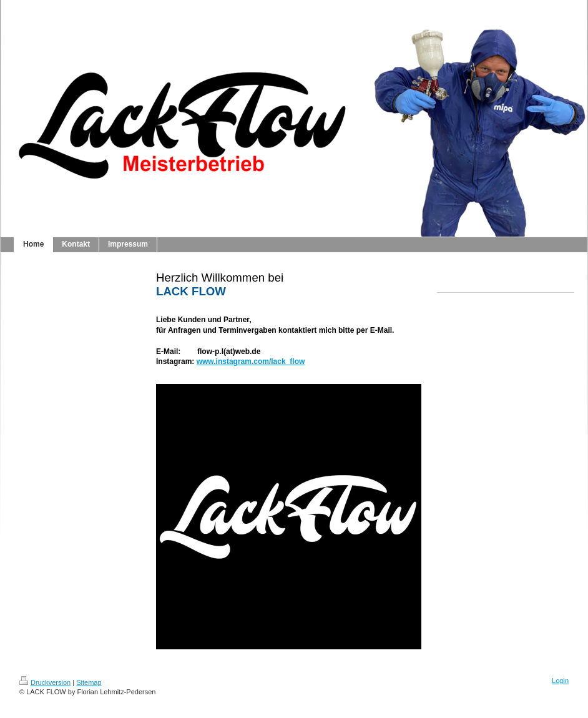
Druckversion (45, 682)
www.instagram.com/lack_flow (251, 361)
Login (560, 681)
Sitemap (89, 682)
